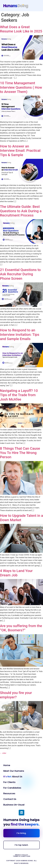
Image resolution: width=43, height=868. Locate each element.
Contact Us (10, 799)
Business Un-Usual (14, 805)
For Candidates (12, 788)
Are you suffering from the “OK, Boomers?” (21, 628)
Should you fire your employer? (16, 695)
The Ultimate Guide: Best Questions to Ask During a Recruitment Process (21, 211)
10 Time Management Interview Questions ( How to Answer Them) (21, 87)
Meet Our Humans (14, 771)
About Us (13, 777)
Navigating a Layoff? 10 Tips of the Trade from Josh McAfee (19, 395)
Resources (9, 793)
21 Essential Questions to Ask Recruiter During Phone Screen (20, 274)
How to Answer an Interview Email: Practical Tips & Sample (20, 151)
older (3, 753)
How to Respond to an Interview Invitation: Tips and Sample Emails (20, 334)
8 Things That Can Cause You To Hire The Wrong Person (20, 453)
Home (7, 765)
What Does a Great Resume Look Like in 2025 (21, 29)
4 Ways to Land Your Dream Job (16, 573)
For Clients (9, 782)
